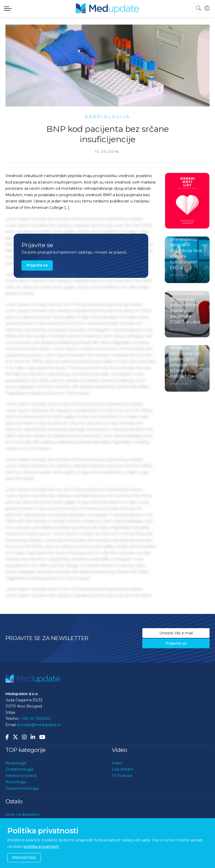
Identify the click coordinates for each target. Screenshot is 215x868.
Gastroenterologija (22, 788)
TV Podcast (122, 776)
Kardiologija (16, 763)
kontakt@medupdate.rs (39, 725)
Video (117, 763)
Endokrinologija (19, 769)
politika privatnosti (41, 847)
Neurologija (16, 782)
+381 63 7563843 (35, 719)
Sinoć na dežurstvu (23, 814)
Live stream (123, 769)
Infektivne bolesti (21, 776)
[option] (187, 201)
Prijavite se (37, 265)
